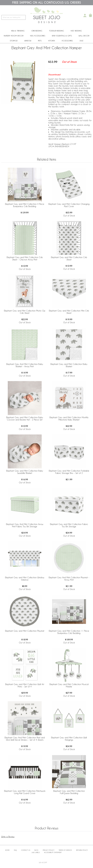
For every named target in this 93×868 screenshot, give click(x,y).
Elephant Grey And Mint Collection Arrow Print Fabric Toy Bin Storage (25, 525)
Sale (81, 41)
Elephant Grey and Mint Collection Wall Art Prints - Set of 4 (25, 685)
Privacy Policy (49, 850)
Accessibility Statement (53, 852)
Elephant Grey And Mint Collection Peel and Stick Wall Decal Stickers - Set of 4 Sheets (25, 739)
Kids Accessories (38, 36)
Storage (14, 41)
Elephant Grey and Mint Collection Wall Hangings (69, 739)
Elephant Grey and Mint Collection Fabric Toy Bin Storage (69, 525)
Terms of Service (65, 850)
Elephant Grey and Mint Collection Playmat (25, 631)
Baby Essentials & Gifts (62, 36)
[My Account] (85, 15)
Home (7, 850)
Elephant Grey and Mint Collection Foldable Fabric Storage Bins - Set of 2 (69, 472)
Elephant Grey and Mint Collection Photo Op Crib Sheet (25, 312)
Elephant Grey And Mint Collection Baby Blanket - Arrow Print (25, 365)
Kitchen (52, 41)
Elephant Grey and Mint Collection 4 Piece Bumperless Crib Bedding (25, 205)
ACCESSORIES (67, 41)
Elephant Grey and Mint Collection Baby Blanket (69, 365)
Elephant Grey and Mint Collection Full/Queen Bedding (69, 792)
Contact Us (26, 850)
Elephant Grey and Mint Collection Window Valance (25, 579)
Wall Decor (84, 36)
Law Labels (36, 852)
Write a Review (8, 837)
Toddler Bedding (56, 31)
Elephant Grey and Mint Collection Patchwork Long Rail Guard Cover (25, 792)
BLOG (36, 850)
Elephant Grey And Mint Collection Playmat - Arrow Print (69, 579)
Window (28, 41)
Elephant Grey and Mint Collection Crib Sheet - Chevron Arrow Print (25, 258)
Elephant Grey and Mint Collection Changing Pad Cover (69, 205)
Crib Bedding (37, 31)
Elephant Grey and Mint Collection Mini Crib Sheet (69, 312)
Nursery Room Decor (14, 36)
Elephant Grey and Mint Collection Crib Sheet (69, 258)
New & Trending (18, 31)
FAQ (15, 850)
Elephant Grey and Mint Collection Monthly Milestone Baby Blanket (69, 418)
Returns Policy (82, 850)
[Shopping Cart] (90, 15)
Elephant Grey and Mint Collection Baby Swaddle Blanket (25, 472)
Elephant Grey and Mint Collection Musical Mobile (69, 685)
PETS (40, 41)
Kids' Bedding (76, 31)
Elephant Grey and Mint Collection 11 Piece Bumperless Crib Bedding (69, 632)
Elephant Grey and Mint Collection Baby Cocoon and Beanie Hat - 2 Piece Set (25, 418)
